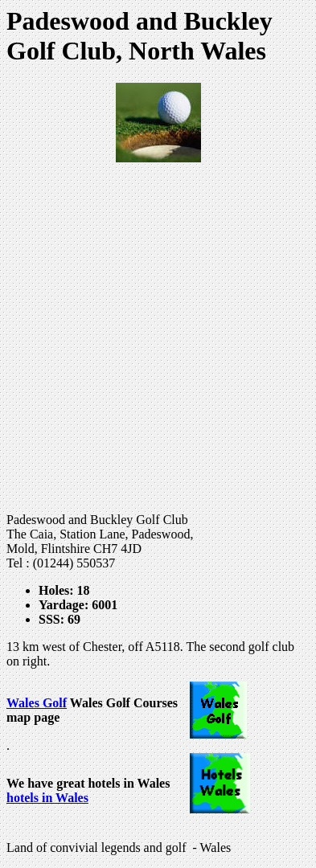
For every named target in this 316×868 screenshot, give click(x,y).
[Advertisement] (158, 338)
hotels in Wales (47, 798)
